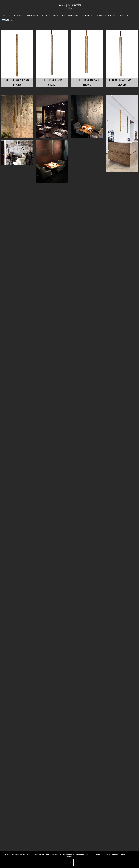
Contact (125, 16)
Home (6, 16)
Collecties (50, 16)
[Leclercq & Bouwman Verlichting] (69, 6)
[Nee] (136, 859)
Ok (70, 862)
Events (87, 16)
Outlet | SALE (105, 16)
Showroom (70, 16)
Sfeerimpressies (26, 16)
